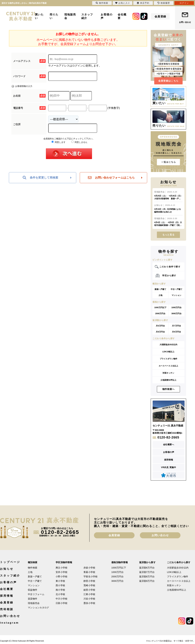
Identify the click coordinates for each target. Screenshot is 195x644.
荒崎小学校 (89, 585)
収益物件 (33, 590)
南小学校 (60, 590)
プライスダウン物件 (168, 359)
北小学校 (60, 594)
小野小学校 (62, 577)
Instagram (9, 623)
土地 (160, 295)
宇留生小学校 (91, 577)
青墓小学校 (89, 572)
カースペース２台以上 (168, 366)
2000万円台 (160, 313)
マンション (176, 295)
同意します (58, 142)
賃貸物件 (33, 599)
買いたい (39, 16)
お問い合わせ (185, 22)
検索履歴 (164, 3)
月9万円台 (176, 332)
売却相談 (7, 609)
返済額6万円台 (147, 568)
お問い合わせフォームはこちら (111, 178)
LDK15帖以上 (168, 352)
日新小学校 (62, 603)
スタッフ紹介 (87, 16)
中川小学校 (62, 599)
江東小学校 (89, 594)
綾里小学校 (89, 590)
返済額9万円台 (147, 581)
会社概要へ (169, 445)
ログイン (184, 3)
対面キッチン (168, 373)
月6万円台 (160, 326)
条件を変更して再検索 (40, 178)
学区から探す (169, 276)
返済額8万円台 (147, 577)
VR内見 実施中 (169, 467)
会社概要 (122, 16)
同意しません (79, 142)
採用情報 (169, 460)
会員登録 (160, 16)
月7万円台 (176, 326)
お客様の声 (107, 16)
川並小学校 (89, 599)
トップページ (10, 562)
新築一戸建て (160, 289)
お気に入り (123, 3)
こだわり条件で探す (170, 267)
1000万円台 (176, 307)
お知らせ (7, 569)
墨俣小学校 (89, 603)
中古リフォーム (36, 594)
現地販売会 (70, 16)
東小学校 (60, 581)
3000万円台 (176, 313)
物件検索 (33, 568)
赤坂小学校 (89, 568)
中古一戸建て (177, 289)
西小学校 (60, 585)
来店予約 (143, 3)
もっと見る (168, 235)
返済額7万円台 (147, 572)
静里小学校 (89, 581)
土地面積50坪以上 (168, 380)
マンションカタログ (38, 608)
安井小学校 (62, 572)
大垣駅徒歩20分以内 (168, 345)
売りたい (54, 16)
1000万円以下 (160, 307)
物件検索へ (168, 389)
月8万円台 (160, 332)
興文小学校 (62, 568)
